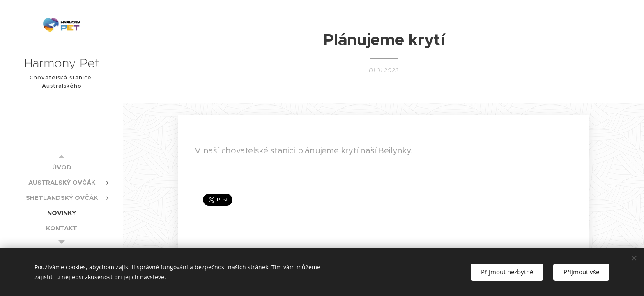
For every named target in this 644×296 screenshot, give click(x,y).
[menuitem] (62, 167)
